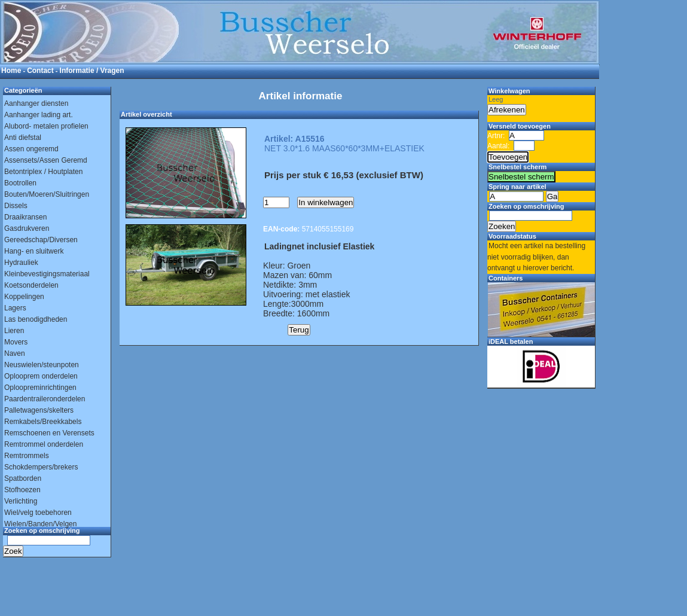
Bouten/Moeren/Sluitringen (47, 194)
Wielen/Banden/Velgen (40, 524)
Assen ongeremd (31, 149)
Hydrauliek (21, 263)
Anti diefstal (23, 138)
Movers (16, 342)
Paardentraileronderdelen (45, 399)
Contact (40, 71)
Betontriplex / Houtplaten (43, 172)
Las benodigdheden (36, 319)
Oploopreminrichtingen (40, 388)
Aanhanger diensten (36, 103)
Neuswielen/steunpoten (42, 365)
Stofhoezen (22, 490)
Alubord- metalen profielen (46, 126)
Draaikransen (25, 217)
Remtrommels (27, 456)
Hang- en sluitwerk (34, 251)
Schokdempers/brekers (41, 467)
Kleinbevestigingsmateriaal (47, 274)
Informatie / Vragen (92, 71)
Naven (15, 353)
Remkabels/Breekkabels (43, 422)
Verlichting (21, 501)
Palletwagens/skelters (39, 410)
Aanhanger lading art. (39, 115)
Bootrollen (20, 183)
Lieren (14, 331)
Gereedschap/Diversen (41, 240)
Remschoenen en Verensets (49, 433)
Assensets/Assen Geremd (46, 160)
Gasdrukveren (27, 228)
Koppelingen (24, 297)
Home (11, 71)
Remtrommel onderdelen (44, 444)
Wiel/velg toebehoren (38, 513)
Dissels (16, 206)
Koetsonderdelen (31, 285)
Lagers (15, 308)
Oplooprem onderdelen (41, 376)
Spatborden (23, 478)
